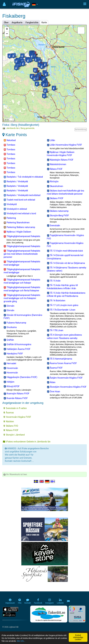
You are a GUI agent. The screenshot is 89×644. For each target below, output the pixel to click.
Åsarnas (9, 413)
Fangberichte (32, 22)
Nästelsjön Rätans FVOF (60, 160)
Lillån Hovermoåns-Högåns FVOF (64, 145)
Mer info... (48, 641)
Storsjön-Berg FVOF (58, 216)
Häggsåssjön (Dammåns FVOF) (20, 377)
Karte (44, 22)
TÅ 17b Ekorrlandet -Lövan (61, 310)
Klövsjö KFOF (12, 387)
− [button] (7, 34)
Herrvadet (10, 364)
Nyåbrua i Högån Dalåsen (17, 232)
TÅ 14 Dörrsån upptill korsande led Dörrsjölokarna (65, 257)
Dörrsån (9, 306)
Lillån (51, 140)
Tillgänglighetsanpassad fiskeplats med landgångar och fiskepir (22, 281)
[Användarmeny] (4, 4)
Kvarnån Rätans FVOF (16, 398)
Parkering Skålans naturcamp (19, 227)
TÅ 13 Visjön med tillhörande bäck (65, 251)
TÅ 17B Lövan (55, 331)
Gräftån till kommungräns (17, 345)
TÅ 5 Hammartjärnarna (60, 359)
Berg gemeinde (28, 128)
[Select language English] (42, 481)
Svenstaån (53, 226)
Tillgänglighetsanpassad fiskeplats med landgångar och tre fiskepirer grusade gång (22, 298)
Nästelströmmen (57, 164)
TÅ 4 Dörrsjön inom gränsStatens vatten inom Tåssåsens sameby (64, 336)
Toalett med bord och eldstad (19, 200)
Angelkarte (17, 22)
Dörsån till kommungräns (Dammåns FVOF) (23, 317)
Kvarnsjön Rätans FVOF (16, 394)
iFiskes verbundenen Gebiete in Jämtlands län (27, 442)
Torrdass (9, 145)
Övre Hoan (54, 392)
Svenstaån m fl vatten (15, 408)
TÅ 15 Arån (54, 281)
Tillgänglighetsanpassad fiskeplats (22, 236)
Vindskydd (10, 204)
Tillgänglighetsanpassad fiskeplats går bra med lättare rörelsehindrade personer (22, 254)
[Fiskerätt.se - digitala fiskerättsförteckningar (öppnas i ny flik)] (49, 614)
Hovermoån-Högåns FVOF (17, 417)
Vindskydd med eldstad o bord (20, 214)
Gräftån (9, 340)
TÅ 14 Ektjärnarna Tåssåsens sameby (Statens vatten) (67, 269)
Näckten (9, 421)
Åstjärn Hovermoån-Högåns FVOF (65, 378)
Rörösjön (53, 182)
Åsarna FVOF (55, 368)
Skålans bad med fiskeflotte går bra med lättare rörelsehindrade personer (66, 192)
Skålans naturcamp (58, 211)
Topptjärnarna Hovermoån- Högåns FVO (65, 237)
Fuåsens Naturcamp (15, 323)
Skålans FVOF (55, 198)
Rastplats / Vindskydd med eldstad (22, 195)
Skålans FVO (11, 426)
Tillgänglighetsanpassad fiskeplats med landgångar (22, 263)
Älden (51, 382)
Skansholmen (55, 186)
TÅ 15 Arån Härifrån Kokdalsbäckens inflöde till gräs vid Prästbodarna (66, 294)
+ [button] (7, 29)
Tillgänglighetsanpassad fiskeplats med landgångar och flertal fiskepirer (22, 289)
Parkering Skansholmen (17, 223)
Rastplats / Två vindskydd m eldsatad (23, 177)
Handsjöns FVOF (13, 354)
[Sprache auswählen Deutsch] (47, 481)
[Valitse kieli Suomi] (53, 481)
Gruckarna (10, 327)
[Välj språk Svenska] (36, 481)
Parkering (10, 218)
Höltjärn (9, 382)
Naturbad (10, 140)
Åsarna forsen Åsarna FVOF (62, 363)
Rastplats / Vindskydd (16, 182)
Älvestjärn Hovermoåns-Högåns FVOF (67, 387)
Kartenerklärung (81, 129)
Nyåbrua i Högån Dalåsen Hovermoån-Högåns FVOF (61, 154)
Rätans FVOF (55, 169)
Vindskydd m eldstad (15, 209)
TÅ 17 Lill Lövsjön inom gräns (63, 305)
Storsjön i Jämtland (14, 435)
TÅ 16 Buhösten (56, 301)
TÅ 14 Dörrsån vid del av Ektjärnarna (66, 263)
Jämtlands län (12, 128)
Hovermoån (11, 368)
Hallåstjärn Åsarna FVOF (17, 349)
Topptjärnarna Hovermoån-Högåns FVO (65, 245)
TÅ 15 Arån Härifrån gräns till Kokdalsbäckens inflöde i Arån (62, 287)
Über (6, 22)
